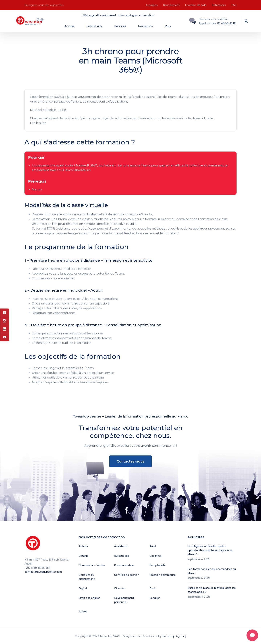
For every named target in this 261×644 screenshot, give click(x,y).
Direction (120, 588)
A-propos (152, 5)
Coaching (155, 556)
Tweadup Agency (174, 636)
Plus (168, 26)
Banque (84, 556)
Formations (94, 26)
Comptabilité (158, 565)
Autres (83, 612)
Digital (83, 588)
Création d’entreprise (163, 575)
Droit (153, 588)
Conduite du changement (87, 577)
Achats (83, 546)
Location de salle (196, 5)
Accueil (69, 26)
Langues (155, 598)
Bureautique (122, 556)
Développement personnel (124, 600)
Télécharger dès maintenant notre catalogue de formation (118, 15)
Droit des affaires (90, 598)
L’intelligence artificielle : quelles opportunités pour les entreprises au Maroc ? (210, 550)
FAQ (234, 5)
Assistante (121, 546)
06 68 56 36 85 (227, 23)
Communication (124, 565)
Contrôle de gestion (127, 575)
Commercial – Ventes (92, 565)
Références (219, 5)
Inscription (146, 26)
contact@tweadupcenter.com (43, 572)
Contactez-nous (130, 461)
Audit (153, 546)
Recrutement (171, 5)
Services (120, 26)
